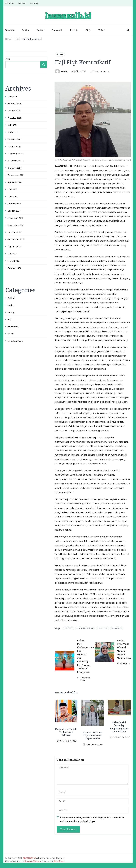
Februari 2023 (15, 268)
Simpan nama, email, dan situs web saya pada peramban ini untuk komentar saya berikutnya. (92, 820)
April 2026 (13, 96)
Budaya (74, 30)
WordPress (59, 861)
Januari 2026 (14, 111)
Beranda (9, 3)
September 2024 (16, 175)
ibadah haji (102, 628)
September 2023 (16, 239)
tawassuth (117, 628)
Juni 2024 (12, 197)
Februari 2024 (15, 204)
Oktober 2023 (15, 232)
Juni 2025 (12, 132)
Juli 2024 (12, 189)
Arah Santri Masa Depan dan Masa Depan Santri (93, 736)
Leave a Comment (102, 71)
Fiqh (88, 30)
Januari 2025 (14, 147)
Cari (8, 59)
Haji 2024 (68, 628)
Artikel (40, 30)
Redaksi (22, 3)
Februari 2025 (15, 139)
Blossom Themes (33, 861)
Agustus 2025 (15, 118)
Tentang (34, 3)
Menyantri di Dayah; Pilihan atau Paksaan (66, 732)
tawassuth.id (29, 858)
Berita (26, 30)
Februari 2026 (15, 104)
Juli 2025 (12, 125)
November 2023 (16, 225)
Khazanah (57, 30)
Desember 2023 (16, 218)
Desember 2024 (16, 154)
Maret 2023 (13, 261)
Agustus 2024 (15, 182)
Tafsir (102, 30)
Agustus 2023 (15, 247)
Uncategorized (15, 341)
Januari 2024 (14, 211)
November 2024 (16, 161)
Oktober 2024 (15, 168)
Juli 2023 (12, 254)
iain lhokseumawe (85, 628)
